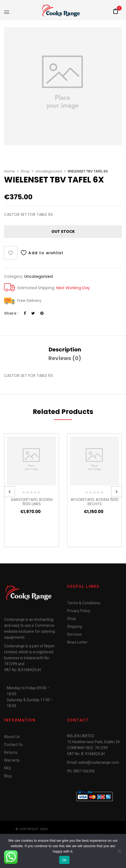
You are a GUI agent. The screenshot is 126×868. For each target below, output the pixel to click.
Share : (11, 313)
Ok (64, 860)
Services (74, 634)
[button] (115, 12)
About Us (12, 737)
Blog (8, 776)
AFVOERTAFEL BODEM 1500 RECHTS (95, 502)
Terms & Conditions (84, 603)
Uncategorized (49, 171)
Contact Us (13, 745)
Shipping (74, 626)
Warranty (12, 760)
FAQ (8, 768)
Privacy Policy (79, 611)
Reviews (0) (65, 358)
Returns (11, 752)
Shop (25, 171)
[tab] (65, 350)
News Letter (77, 642)
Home (9, 171)
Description (65, 350)
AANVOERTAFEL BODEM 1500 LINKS (32, 502)
